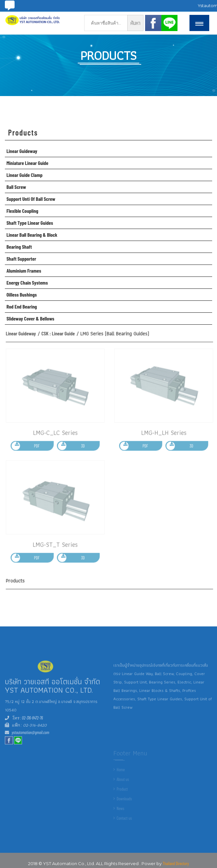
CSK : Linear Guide (61, 333)
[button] (200, 23)
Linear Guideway (23, 333)
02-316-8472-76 (32, 722)
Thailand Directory (176, 863)
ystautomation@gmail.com (30, 736)
